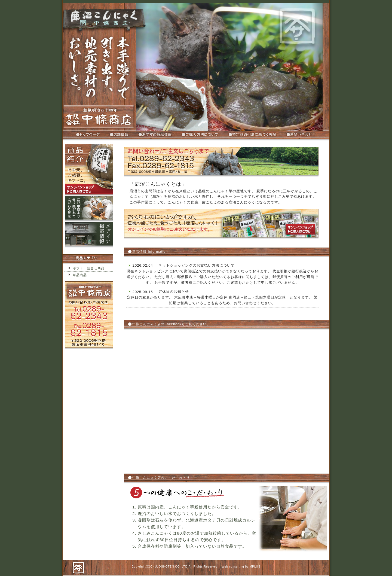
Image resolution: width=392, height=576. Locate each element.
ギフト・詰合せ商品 (89, 268)
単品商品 (80, 275)
